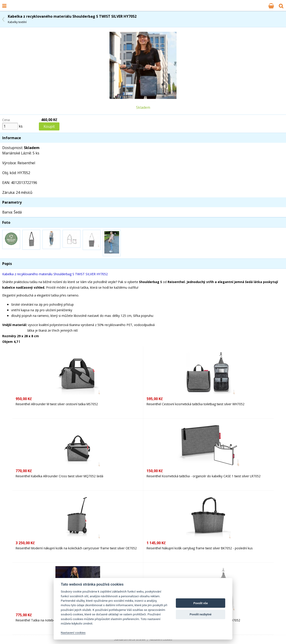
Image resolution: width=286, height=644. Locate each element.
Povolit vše (200, 603)
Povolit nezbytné (201, 614)
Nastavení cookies (73, 633)
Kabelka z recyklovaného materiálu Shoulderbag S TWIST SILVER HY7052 (72, 19)
